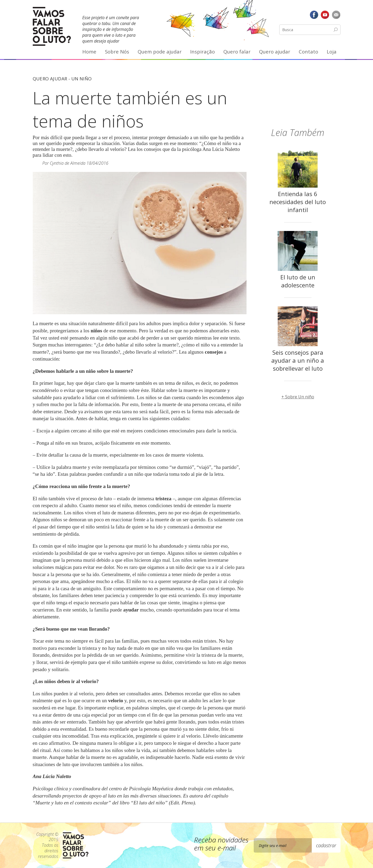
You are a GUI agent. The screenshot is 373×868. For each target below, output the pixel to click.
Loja (332, 51)
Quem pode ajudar (160, 51)
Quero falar (237, 51)
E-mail (336, 15)
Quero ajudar (275, 51)
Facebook (314, 15)
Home (89, 51)
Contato (308, 51)
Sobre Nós (117, 51)
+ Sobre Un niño (298, 397)
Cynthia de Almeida (68, 163)
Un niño (82, 79)
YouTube (325, 15)
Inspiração (202, 51)
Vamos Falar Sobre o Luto (52, 26)
